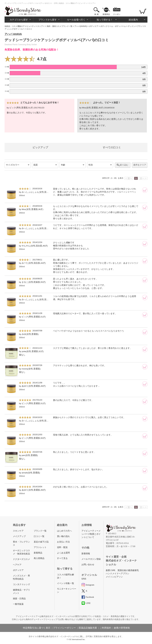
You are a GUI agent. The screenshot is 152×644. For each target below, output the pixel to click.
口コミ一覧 (39, 536)
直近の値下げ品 (41, 542)
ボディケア (94, 26)
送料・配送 (62, 547)
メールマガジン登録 (91, 559)
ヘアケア (17, 565)
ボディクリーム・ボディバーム (113, 26)
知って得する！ (105, 20)
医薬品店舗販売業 (88, 628)
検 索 (96, 14)
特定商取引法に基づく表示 (37, 628)
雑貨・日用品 (19, 599)
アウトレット (40, 547)
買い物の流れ (63, 536)
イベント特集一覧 (66, 583)
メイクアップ (19, 536)
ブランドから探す (48, 20)
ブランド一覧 (40, 531)
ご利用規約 (105, 628)
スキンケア (18, 531)
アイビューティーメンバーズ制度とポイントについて (91, 534)
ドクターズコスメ (21, 559)
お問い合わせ (88, 565)
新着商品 (106, 14)
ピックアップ (40, 147)
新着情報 (86, 554)
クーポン (117, 14)
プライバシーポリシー (64, 628)
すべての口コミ (112, 147)
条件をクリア (140, 165)
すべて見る (62, 558)
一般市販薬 (18, 604)
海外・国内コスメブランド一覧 (60, 26)
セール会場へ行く (76, 20)
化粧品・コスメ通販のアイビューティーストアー (25, 26)
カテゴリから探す (19, 20)
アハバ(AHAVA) (81, 26)
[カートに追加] (145, 190)
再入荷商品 (39, 558)
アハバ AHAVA (13, 34)
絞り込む (124, 165)
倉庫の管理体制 (122, 628)
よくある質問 (63, 553)
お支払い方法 (63, 542)
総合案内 (133, 20)
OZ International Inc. (77, 639)
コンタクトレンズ (21, 584)
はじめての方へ (64, 531)
